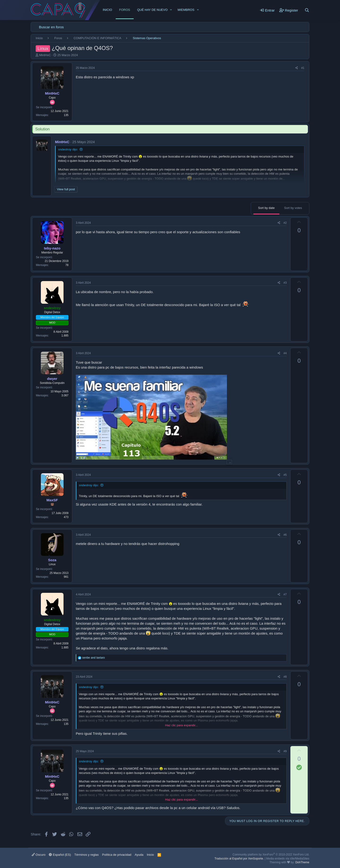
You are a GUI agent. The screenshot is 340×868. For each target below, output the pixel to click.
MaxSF (52, 500)
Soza (52, 560)
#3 (285, 283)
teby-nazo (52, 248)
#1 (303, 68)
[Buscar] (307, 10)
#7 (285, 594)
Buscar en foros (51, 27)
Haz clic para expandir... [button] (181, 725)
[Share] (297, 68)
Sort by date (266, 208)
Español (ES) (60, 855)
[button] (171, 10)
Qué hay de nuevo (152, 10)
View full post (66, 189)
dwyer (52, 379)
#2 (285, 223)
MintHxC (45, 55)
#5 (285, 475)
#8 (285, 677)
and (93, 658)
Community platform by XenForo (271, 855)
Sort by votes (293, 208)
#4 (285, 353)
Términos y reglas (87, 855)
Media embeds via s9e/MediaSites (288, 859)
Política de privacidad (117, 855)
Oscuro (39, 855)
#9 (285, 751)
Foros (125, 10)
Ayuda (139, 855)
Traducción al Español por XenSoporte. (239, 859)
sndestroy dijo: (68, 149)
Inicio (107, 10)
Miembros (186, 10)
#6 (285, 535)
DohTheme (302, 862)
